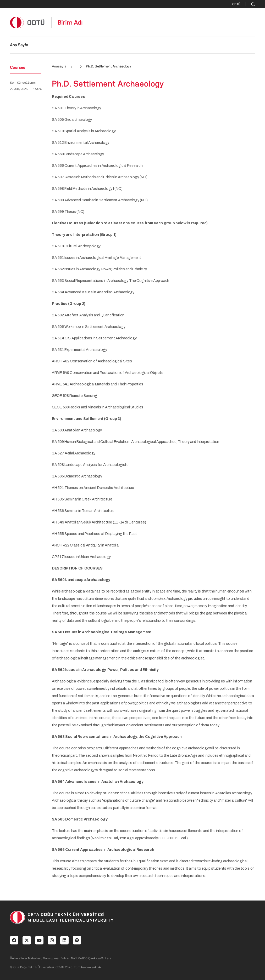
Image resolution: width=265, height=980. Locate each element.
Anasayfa (59, 66)
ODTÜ (236, 4)
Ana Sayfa (19, 45)
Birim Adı (70, 22)
